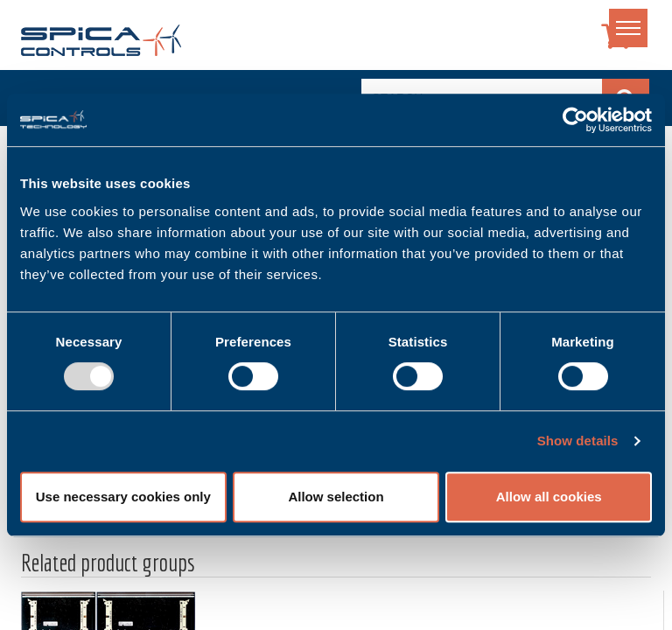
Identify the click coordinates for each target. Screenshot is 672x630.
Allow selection (336, 497)
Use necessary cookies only (123, 497)
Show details (578, 441)
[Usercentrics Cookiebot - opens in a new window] (575, 120)
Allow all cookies (549, 497)
